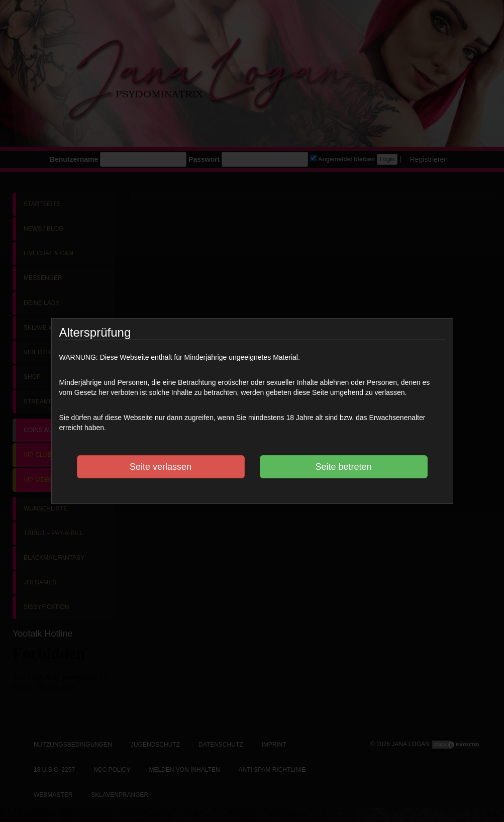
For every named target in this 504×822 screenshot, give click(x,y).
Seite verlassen (161, 467)
